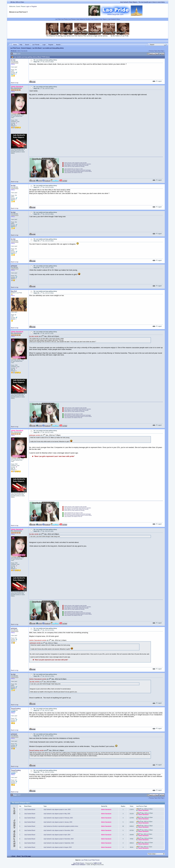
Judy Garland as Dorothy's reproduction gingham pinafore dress (61, 826)
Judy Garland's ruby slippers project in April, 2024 (57, 835)
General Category (26, 48)
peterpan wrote (35, 435)
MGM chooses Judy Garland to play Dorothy (76, 163)
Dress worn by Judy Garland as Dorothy (74, 166)
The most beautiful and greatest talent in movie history (78, 171)
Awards (58, 45)
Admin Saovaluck (22, 51)
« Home (13, 856)
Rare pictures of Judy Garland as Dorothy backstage (78, 170)
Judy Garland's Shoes (114, 19)
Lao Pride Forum (15, 48)
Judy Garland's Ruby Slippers (99, 19)
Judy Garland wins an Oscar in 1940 (73, 169)
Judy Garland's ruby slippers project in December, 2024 (59, 830)
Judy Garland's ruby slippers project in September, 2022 (59, 843)
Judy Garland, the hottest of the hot (73, 173)
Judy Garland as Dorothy (83, 19)
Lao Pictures (72, 19)
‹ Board (18, 856)
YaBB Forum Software (78, 865)
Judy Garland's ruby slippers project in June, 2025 (57, 810)
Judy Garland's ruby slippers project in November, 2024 (59, 839)
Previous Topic (153, 51)
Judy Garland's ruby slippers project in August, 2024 (58, 847)
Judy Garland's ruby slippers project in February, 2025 (58, 818)
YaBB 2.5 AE (97, 863)
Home (15, 45)
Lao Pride (58, 19)
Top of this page (26, 856)
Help (21, 45)
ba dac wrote (34, 336)
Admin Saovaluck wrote (38, 640)
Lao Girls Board (37, 48)
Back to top (15, 83)
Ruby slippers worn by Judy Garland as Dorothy (76, 165)
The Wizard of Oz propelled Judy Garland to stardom (78, 164)
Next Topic (161, 51)
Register (34, 6)
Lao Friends (36, 45)
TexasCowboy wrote (36, 750)
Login (28, 6)
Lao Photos (65, 19)
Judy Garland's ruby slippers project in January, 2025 (58, 822)
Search (27, 45)
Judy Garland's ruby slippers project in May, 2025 (57, 814)
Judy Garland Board (30, 810)
